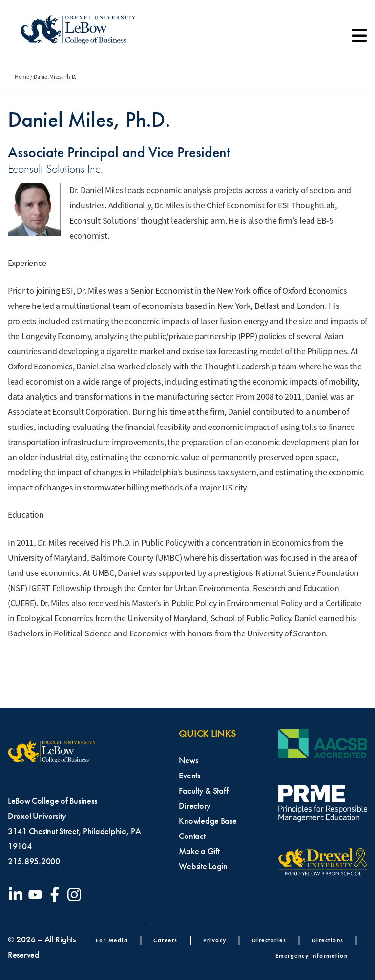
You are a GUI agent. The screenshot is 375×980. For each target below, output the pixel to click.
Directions (328, 940)
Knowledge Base (208, 821)
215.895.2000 (34, 861)
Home (22, 77)
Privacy (215, 940)
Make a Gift (199, 851)
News (188, 760)
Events (189, 776)
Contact (192, 836)
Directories (269, 940)
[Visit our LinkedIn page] (18, 895)
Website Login (203, 866)
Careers (166, 940)
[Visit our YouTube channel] (37, 895)
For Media (112, 940)
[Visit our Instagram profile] (76, 895)
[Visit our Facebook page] (57, 895)
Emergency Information (312, 955)
